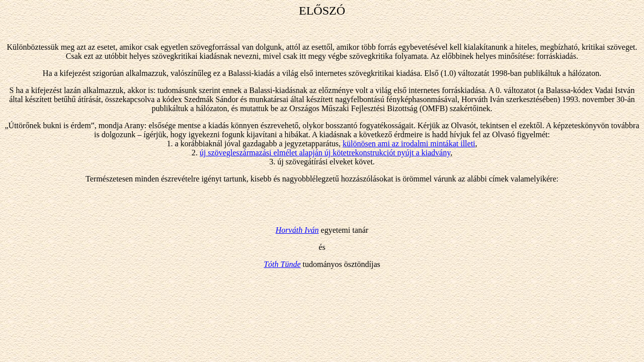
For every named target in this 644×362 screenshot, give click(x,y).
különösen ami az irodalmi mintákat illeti (409, 144)
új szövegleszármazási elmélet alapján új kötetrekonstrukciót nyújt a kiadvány (325, 153)
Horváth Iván (297, 230)
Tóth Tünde (282, 264)
